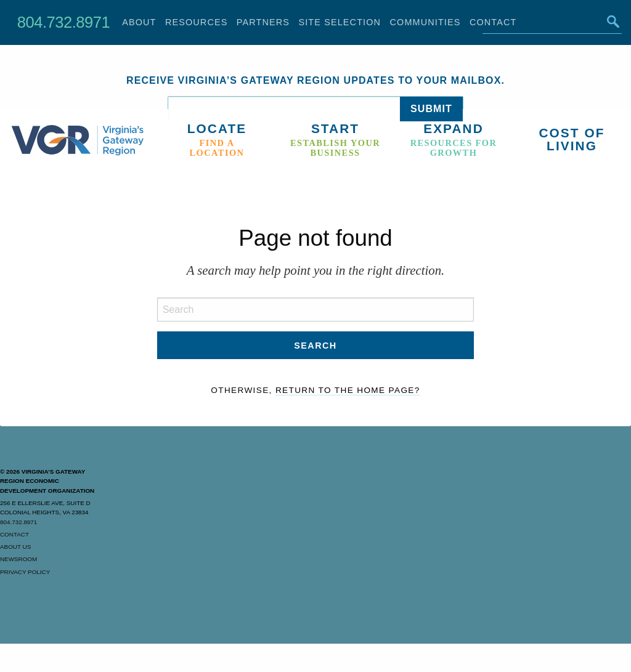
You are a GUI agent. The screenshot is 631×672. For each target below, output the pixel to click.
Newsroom (18, 559)
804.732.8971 (63, 22)
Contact (14, 534)
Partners (263, 22)
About (139, 22)
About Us (15, 547)
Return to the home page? (348, 390)
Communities (425, 22)
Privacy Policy (25, 572)
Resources (197, 22)
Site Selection (340, 22)
